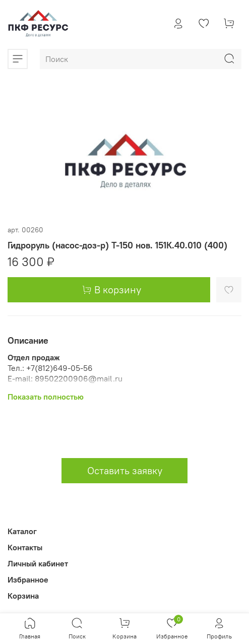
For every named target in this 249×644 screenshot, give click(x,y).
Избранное (28, 579)
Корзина (23, 596)
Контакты (25, 547)
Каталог (22, 531)
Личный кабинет (38, 563)
